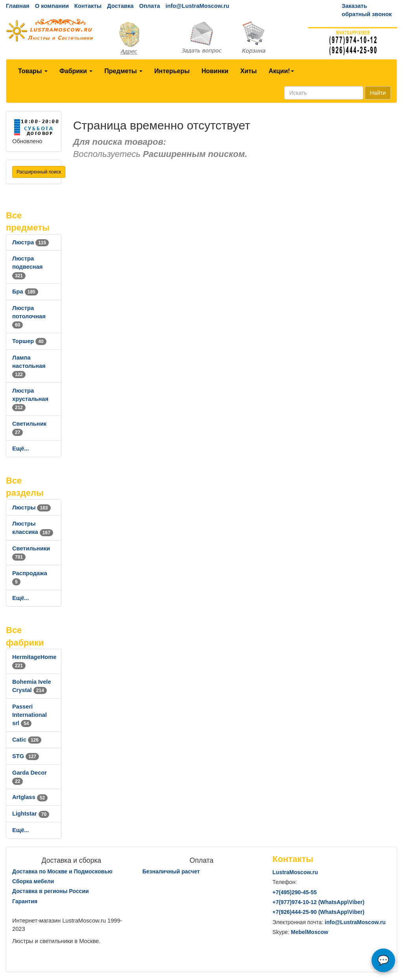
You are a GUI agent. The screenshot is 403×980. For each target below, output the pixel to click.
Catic (27, 740)
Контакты (88, 6)
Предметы (123, 71)
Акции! (281, 71)
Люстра (31, 242)
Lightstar (31, 814)
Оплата (149, 6)
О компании (52, 6)
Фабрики (76, 71)
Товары (33, 71)
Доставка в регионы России (51, 891)
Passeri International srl (30, 715)
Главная (18, 6)
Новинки (215, 71)
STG (26, 756)
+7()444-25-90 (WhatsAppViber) (318, 912)
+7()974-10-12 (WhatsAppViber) (318, 902)
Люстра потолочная (29, 316)
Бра (25, 292)
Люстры (31, 508)
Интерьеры (172, 71)
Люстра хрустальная (30, 399)
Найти (378, 93)
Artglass (30, 797)
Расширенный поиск (39, 172)
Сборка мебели (33, 881)
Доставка (120, 6)
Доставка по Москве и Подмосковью (62, 871)
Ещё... (21, 448)
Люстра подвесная (27, 267)
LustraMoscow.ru (295, 872)
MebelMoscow (310, 932)
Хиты (248, 71)
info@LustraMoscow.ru (198, 6)
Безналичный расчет (171, 871)
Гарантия (25, 901)
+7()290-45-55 (294, 892)
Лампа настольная (29, 366)
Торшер (29, 341)
